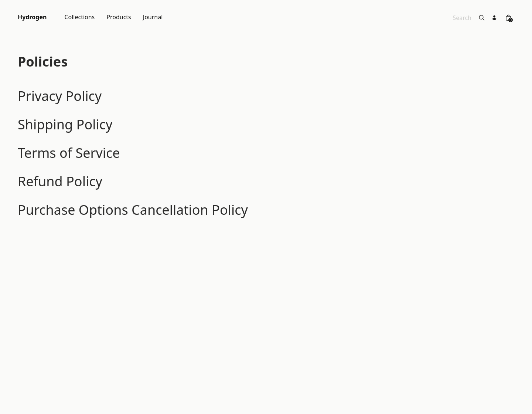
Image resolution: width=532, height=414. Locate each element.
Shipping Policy (65, 124)
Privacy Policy (60, 96)
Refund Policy (60, 181)
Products (119, 18)
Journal (153, 18)
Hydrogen (32, 18)
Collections (79, 18)
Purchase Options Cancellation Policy (133, 210)
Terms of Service (69, 153)
